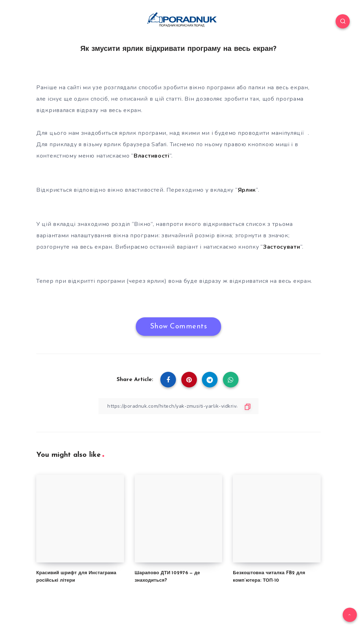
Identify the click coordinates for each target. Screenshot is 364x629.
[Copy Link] (178, 406)
